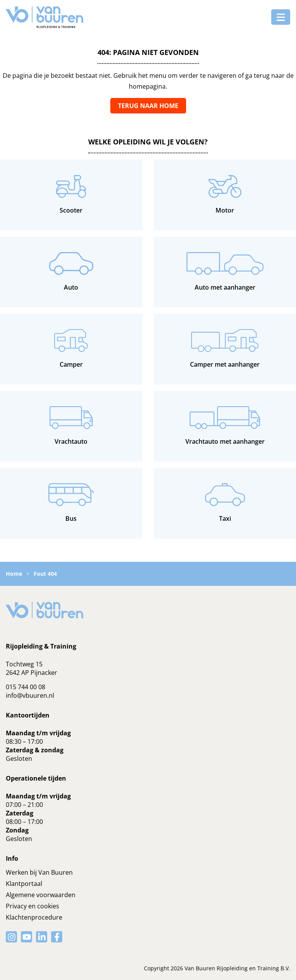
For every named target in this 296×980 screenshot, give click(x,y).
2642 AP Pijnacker (32, 673)
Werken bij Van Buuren (39, 872)
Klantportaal (24, 884)
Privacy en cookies (33, 906)
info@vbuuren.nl (30, 695)
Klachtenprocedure (34, 917)
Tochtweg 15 (24, 664)
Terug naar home (148, 106)
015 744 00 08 (26, 687)
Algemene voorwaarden (41, 895)
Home (14, 574)
